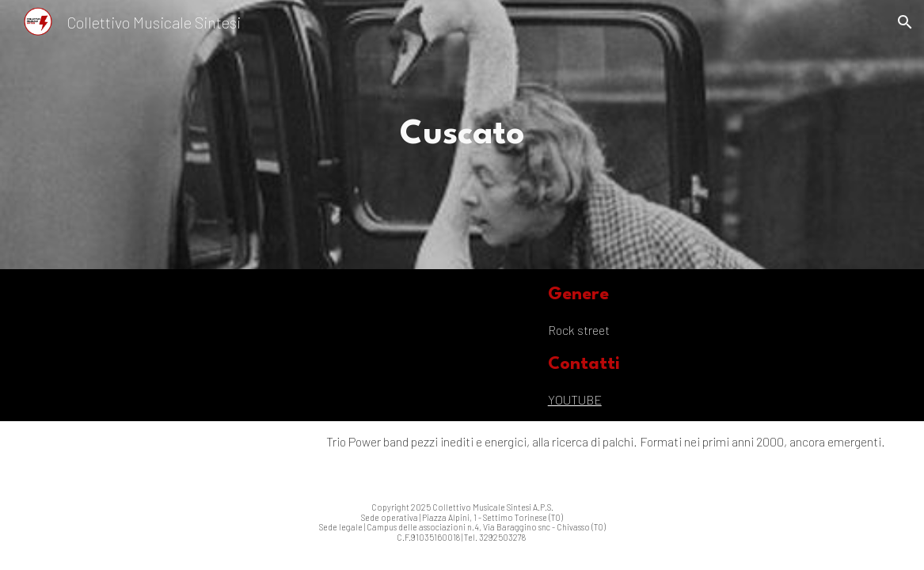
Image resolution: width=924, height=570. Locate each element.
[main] (462, 135)
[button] (905, 22)
